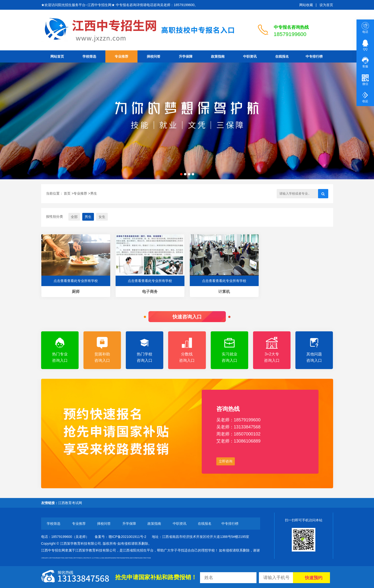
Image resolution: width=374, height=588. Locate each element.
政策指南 (218, 56)
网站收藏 (306, 5)
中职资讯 (250, 56)
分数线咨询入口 (187, 350)
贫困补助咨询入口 (102, 350)
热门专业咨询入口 (60, 350)
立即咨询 (226, 461)
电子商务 (150, 292)
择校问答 (154, 56)
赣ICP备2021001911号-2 (128, 537)
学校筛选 (89, 56)
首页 (67, 193)
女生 (102, 217)
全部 (74, 217)
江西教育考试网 (70, 503)
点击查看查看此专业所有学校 (76, 281)
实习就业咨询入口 (229, 350)
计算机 (224, 292)
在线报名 (282, 56)
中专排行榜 (314, 56)
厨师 (76, 292)
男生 (94, 193)
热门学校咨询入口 (145, 350)
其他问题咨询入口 (314, 350)
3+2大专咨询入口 (272, 350)
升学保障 (186, 56)
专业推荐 (121, 56)
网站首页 (57, 56)
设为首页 (326, 5)
